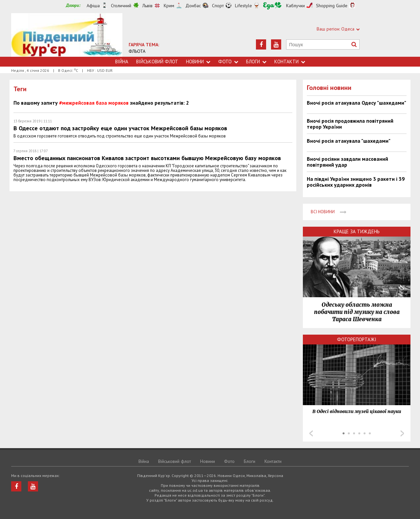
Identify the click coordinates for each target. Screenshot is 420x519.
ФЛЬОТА (137, 51)
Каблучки (295, 6)
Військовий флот (157, 62)
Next (402, 433)
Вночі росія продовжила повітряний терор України (350, 124)
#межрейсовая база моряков (94, 103)
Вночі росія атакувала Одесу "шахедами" (357, 103)
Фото (228, 62)
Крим (169, 6)
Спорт (218, 6)
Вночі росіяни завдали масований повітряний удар (347, 162)
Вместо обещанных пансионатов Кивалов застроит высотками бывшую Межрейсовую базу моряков (147, 158)
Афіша (93, 6)
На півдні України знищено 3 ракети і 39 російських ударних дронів (356, 182)
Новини (198, 62)
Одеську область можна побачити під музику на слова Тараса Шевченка (357, 312)
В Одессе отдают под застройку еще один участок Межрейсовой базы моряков (120, 128)
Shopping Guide (332, 6)
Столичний (121, 6)
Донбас (193, 6)
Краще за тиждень (357, 231)
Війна (122, 62)
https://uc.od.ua (67, 35)
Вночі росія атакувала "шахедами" (349, 141)
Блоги (256, 62)
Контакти (290, 62)
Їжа (272, 6)
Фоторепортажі (357, 339)
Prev (311, 433)
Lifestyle (243, 6)
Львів (147, 6)
